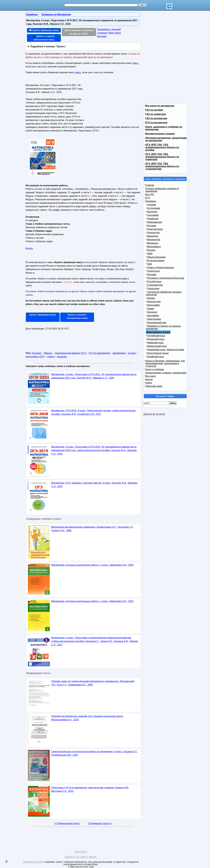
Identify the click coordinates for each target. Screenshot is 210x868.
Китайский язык (155, 357)
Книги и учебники (155, 369)
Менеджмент (154, 247)
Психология (153, 271)
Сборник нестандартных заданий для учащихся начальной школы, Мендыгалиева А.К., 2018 (87, 718)
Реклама (152, 275)
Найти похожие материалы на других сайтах (79, 32)
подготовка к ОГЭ (35, 357)
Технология (153, 288)
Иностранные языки (158, 353)
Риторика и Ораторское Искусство (166, 278)
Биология (152, 212)
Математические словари (160, 134)
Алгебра (151, 205)
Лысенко (37, 353)
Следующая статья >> (100, 823)
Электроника (154, 319)
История (152, 226)
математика (119, 353)
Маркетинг (153, 236)
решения (62, 357)
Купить (29, 248)
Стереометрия (155, 285)
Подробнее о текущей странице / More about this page (109, 33)
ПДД (149, 264)
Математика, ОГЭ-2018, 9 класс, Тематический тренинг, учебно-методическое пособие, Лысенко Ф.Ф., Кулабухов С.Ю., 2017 (93, 412)
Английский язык (156, 336)
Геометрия (153, 219)
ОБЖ (150, 254)
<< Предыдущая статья (67, 823)
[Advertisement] (113, 101)
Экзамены (151, 201)
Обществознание (156, 257)
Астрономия (154, 208)
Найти (149, 383)
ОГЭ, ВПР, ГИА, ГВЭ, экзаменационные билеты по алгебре (162, 147)
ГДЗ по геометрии (156, 114)
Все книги (150, 376)
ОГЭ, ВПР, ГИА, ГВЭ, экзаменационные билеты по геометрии (162, 157)
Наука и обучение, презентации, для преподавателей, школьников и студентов (165, 363)
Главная (150, 185)
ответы (51, 357)
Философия (153, 305)
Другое (149, 379)
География (153, 215)
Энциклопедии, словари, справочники (166, 373)
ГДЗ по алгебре (154, 110)
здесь (135, 63)
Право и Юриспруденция (160, 268)
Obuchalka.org (33, 862)
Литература (153, 233)
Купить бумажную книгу (43, 315)
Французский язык (157, 346)
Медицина (153, 243)
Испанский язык (156, 339)
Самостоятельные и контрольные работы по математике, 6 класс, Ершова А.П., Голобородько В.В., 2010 (94, 753)
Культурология (155, 229)
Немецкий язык (155, 343)
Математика (154, 240)
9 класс (132, 353)
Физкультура (154, 302)
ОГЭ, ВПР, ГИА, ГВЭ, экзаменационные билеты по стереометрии (162, 166)
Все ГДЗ (150, 194)
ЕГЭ (148, 198)
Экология (152, 312)
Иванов (48, 353)
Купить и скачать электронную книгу (77, 316)
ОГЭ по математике (99, 353)
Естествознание (156, 261)
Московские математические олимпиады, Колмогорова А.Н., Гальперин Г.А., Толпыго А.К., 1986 (93, 529)
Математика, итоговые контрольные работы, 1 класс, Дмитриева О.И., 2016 (92, 601)
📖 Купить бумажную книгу (44, 30)
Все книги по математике (160, 106)
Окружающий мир (157, 323)
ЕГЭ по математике (156, 123)
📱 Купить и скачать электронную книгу (44, 38)
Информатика (155, 222)
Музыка (151, 250)
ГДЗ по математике (156, 118)
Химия (150, 309)
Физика (151, 298)
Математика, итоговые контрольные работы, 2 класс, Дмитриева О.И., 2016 (92, 565)
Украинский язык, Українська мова (166, 350)
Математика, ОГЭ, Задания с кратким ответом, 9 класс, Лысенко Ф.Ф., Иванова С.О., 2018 (94, 485)
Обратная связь (154, 386)
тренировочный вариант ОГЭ (70, 353)
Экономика (153, 316)
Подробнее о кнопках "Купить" (48, 46)
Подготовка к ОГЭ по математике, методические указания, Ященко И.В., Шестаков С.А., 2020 (90, 789)
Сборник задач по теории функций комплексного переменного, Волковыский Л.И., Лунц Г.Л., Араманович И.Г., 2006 (93, 683)
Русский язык (154, 281)
